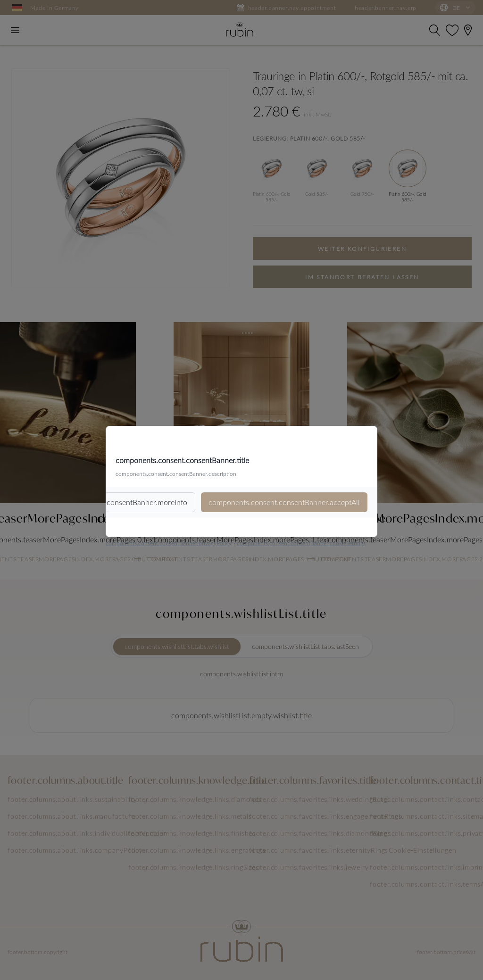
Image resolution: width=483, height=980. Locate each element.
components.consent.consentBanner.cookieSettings (301, 543)
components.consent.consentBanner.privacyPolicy (169, 543)
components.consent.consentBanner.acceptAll (284, 502)
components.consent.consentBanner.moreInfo (112, 502)
